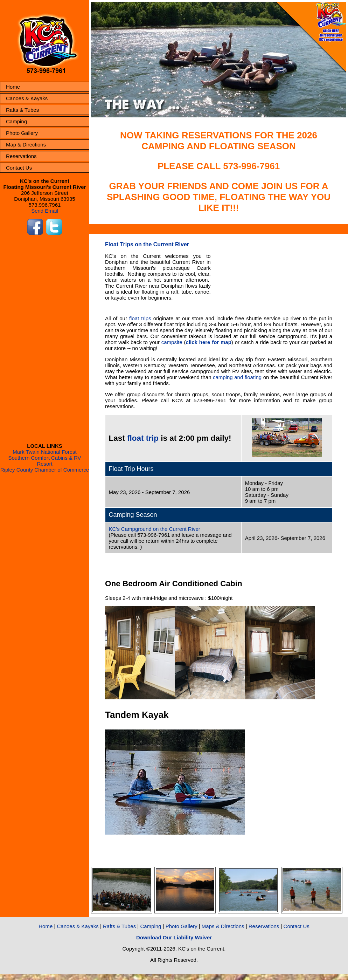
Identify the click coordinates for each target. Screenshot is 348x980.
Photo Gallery (22, 133)
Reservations (21, 156)
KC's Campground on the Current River (155, 529)
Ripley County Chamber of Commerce (45, 470)
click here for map (209, 342)
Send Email (45, 211)
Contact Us (19, 168)
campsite (172, 342)
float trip (143, 438)
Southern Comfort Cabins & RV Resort (44, 461)
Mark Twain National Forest (44, 452)
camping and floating (237, 377)
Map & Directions (26, 145)
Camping (16, 121)
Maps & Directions (223, 926)
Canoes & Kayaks (27, 98)
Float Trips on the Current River (147, 244)
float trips (140, 318)
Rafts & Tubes (22, 110)
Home (13, 87)
